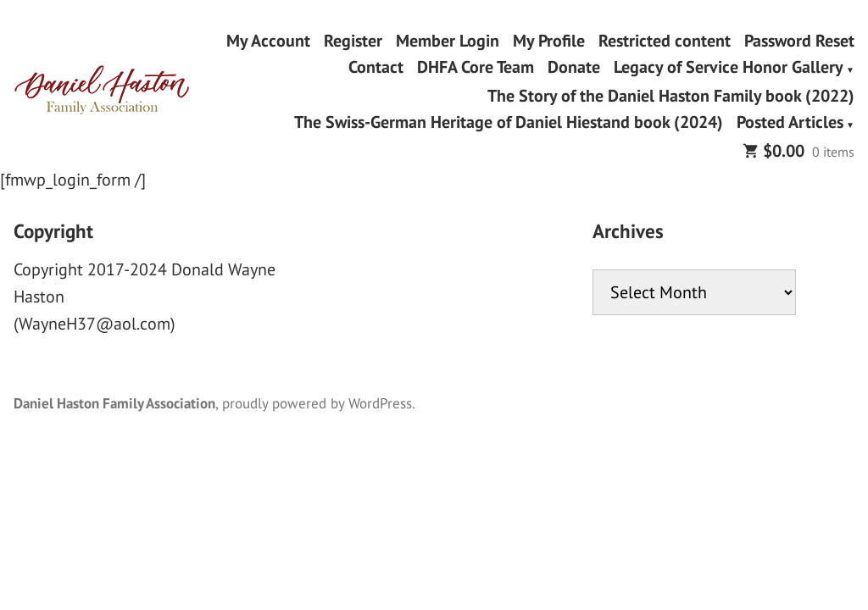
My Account (268, 40)
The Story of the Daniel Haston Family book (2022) (671, 95)
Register (353, 40)
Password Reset (799, 40)
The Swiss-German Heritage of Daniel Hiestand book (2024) (509, 124)
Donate (574, 69)
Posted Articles (790, 124)
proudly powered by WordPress (317, 403)
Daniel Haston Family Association (114, 403)
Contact (376, 69)
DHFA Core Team (476, 69)
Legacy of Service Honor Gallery (729, 69)
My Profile (549, 40)
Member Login (448, 40)
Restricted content (665, 40)
